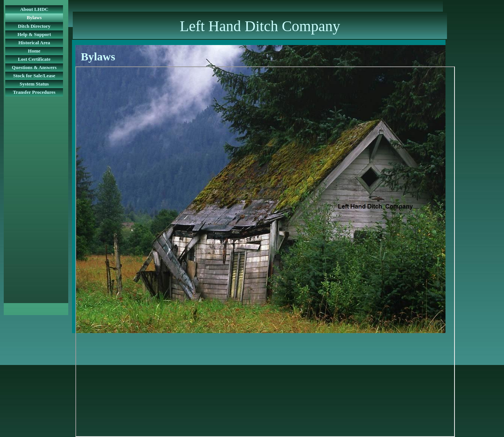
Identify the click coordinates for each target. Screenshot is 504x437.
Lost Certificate (34, 59)
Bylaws (34, 17)
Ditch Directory (34, 26)
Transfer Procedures (34, 92)
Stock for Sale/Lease (34, 76)
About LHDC (34, 9)
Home (34, 51)
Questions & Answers (34, 67)
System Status (34, 84)
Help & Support (34, 34)
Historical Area (34, 43)
